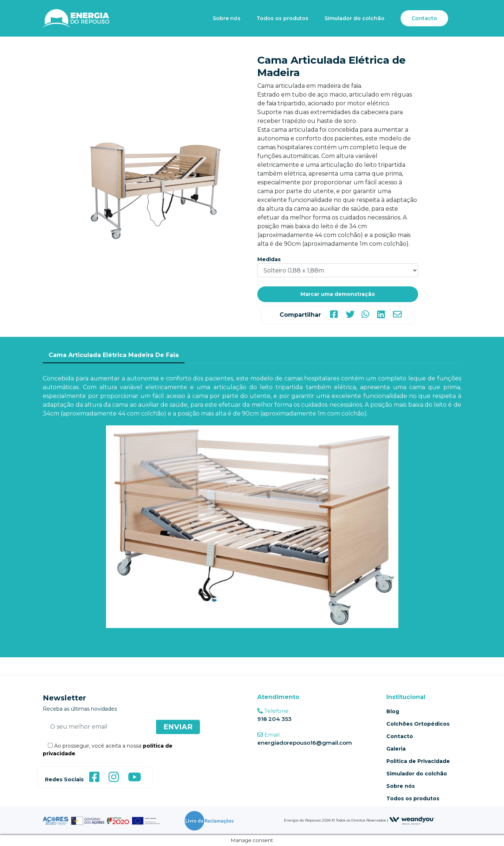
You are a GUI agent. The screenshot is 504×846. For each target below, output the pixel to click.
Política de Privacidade (418, 761)
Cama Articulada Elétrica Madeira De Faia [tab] (114, 355)
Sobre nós (227, 18)
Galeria (396, 749)
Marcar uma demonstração (338, 294)
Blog (393, 711)
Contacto (424, 18)
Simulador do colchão (355, 18)
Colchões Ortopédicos (418, 724)
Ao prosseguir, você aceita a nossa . (108, 750)
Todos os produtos (283, 18)
